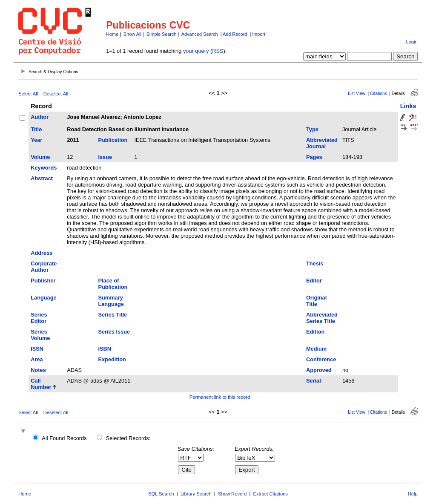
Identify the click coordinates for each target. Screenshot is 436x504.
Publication (113, 140)
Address (42, 253)
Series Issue (114, 332)
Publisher (43, 281)
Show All (132, 34)
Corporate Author (44, 267)
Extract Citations (271, 494)
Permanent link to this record (220, 397)
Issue (105, 157)
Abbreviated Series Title (322, 318)
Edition (315, 332)
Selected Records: (128, 438)
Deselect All (56, 94)
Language (43, 298)
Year (36, 140)
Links (408, 106)
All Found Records (64, 438)
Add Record (235, 34)
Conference (321, 359)
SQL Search (161, 494)
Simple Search (162, 34)
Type (312, 129)
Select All (28, 94)
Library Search (196, 494)
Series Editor (39, 318)
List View (357, 94)
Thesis (315, 264)
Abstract (42, 178)
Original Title (316, 301)
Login (412, 42)
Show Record (232, 494)
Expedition (112, 359)
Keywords (44, 168)
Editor (314, 281)
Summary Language (111, 301)
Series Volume (40, 335)
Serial (314, 381)
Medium (316, 349)
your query (196, 51)
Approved (319, 370)
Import (259, 34)
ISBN (105, 349)
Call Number (41, 384)
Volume (40, 157)
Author (40, 117)
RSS (218, 51)
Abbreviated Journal (322, 143)
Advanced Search (200, 34)
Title (36, 129)
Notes (38, 370)
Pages (314, 157)
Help (413, 494)
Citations (379, 94)
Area (37, 359)
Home (112, 34)
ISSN (37, 349)
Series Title (112, 315)
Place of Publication (113, 284)
